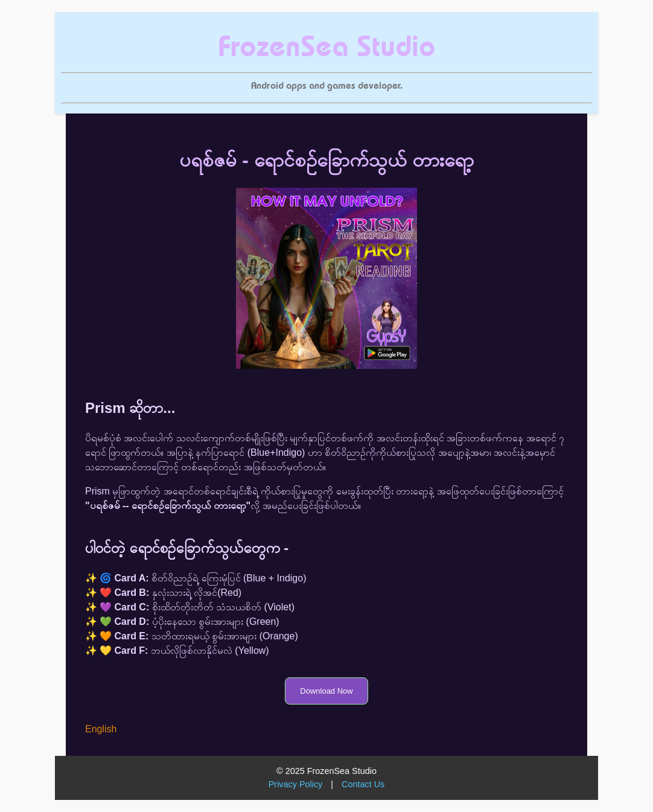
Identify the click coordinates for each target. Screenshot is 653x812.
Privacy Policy (296, 784)
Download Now (326, 691)
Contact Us (363, 784)
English (101, 729)
